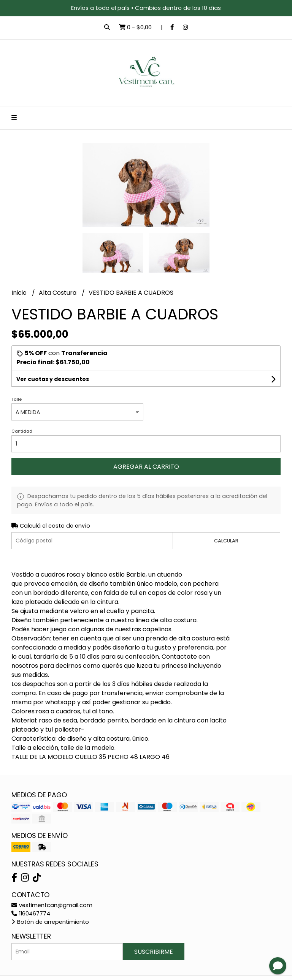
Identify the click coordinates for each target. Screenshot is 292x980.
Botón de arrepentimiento (50, 922)
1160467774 (31, 914)
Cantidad (22, 431)
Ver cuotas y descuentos (53, 379)
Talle (17, 399)
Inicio (20, 293)
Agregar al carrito (146, 467)
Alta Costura (58, 293)
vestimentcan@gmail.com (52, 905)
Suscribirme (154, 952)
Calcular (226, 541)
